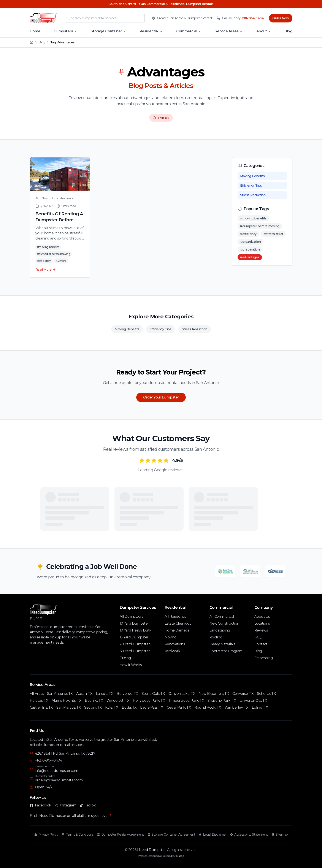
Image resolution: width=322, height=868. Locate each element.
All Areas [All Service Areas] (37, 694)
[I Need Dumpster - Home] (43, 18)
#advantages (250, 257)
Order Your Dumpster (161, 397)
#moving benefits (253, 218)
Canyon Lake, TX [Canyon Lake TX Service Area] (182, 694)
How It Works (131, 665)
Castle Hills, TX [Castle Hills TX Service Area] (41, 707)
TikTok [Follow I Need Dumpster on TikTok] (88, 805)
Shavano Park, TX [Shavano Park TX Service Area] (222, 701)
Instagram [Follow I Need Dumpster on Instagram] (66, 805)
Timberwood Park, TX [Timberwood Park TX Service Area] (186, 701)
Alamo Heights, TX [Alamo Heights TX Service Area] (67, 701)
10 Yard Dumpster (134, 623)
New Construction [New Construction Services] (224, 623)
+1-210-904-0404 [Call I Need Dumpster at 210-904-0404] (49, 760)
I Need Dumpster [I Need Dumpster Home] (151, 850)
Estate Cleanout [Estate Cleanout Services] (178, 623)
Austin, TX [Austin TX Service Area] (84, 694)
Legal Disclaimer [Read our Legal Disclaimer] (213, 835)
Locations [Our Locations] (262, 623)
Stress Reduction (253, 195)
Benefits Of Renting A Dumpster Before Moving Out (59, 220)
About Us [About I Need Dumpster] (262, 616)
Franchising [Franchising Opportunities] (264, 658)
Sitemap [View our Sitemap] (280, 835)
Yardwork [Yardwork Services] (172, 651)
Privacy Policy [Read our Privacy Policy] (46, 835)
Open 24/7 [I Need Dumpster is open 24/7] (44, 787)
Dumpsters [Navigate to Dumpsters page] (63, 31)
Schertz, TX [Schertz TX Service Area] (266, 694)
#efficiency (248, 234)
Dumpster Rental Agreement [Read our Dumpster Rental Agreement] (121, 835)
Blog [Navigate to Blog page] (288, 31)
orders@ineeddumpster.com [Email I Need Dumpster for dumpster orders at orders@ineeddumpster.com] (59, 780)
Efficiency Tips (251, 186)
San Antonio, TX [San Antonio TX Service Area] (60, 694)
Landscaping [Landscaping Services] (220, 630)
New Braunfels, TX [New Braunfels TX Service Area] (214, 694)
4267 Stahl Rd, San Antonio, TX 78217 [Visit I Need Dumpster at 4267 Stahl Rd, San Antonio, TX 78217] (65, 753)
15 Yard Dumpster (134, 637)
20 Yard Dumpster (135, 644)
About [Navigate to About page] (262, 31)
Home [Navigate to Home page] (35, 31)
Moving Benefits (252, 176)
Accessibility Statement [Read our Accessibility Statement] (249, 835)
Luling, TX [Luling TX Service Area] (260, 707)
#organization (251, 242)
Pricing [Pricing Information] (125, 658)
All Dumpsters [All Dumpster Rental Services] (131, 616)
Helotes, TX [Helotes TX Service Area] (39, 701)
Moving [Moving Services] (171, 637)
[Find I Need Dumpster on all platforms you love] (71, 816)
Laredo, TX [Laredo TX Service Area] (105, 694)
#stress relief (273, 234)
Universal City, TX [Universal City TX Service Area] (253, 701)
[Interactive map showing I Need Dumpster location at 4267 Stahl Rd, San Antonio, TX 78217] (228, 773)
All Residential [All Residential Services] (176, 616)
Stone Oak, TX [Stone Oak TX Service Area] (153, 694)
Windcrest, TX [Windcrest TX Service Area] (118, 701)
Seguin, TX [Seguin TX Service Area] (93, 707)
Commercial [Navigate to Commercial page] (187, 31)
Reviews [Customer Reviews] (261, 630)
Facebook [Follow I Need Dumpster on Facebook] (40, 805)
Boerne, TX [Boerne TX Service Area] (94, 701)
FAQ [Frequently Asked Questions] (258, 637)
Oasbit (180, 856)
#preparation (250, 249)
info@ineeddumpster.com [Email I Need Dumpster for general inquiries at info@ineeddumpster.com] (57, 771)
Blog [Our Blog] (258, 651)
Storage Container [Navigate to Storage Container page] (106, 31)
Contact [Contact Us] (261, 644)
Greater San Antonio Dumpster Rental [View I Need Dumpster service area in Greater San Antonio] (184, 18)
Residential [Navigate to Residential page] (149, 31)
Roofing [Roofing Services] (216, 637)
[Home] (32, 42)
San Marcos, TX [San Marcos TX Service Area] (69, 707)
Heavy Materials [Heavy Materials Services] (222, 644)
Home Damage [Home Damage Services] (177, 630)
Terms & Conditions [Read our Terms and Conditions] (77, 835)
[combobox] (104, 18)
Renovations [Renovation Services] (175, 644)
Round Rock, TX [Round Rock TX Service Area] (208, 707)
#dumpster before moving (260, 226)
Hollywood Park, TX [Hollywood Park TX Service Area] (149, 701)
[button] (66, 31)
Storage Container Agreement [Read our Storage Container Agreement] (171, 835)
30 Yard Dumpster (135, 651)
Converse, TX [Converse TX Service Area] (243, 694)
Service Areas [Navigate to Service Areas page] (227, 31)
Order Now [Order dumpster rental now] (281, 18)
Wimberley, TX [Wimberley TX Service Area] (237, 707)
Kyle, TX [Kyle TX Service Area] (112, 707)
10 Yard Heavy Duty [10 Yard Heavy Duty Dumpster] (135, 630)
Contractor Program (226, 651)
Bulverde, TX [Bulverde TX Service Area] (127, 694)
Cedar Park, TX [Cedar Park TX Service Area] (179, 707)
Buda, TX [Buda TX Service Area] (129, 707)
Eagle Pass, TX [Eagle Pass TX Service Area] (152, 707)
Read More (46, 270)
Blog (42, 42)
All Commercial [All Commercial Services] (222, 616)
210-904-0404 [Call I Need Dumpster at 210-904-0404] (253, 18)
